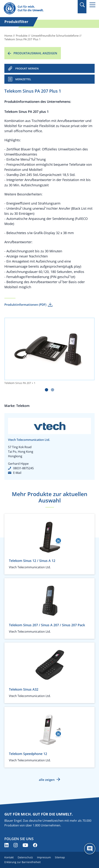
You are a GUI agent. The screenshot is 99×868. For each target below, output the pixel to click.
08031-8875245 (23, 468)
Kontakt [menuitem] (9, 857)
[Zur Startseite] (36, 8)
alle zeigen (47, 780)
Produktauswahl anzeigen (35, 53)
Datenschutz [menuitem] (25, 857)
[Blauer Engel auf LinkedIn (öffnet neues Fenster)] (6, 845)
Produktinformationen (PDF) (25, 305)
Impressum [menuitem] (44, 857)
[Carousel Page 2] (53, 390)
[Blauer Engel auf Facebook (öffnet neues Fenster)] (35, 845)
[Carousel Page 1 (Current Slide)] (46, 390)
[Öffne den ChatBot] (90, 849)
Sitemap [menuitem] (60, 857)
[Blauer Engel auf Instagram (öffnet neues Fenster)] (16, 845)
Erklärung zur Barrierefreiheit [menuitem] (23, 862)
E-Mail (17, 473)
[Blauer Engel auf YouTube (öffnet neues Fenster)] (25, 845)
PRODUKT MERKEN (27, 68)
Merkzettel (23, 79)
